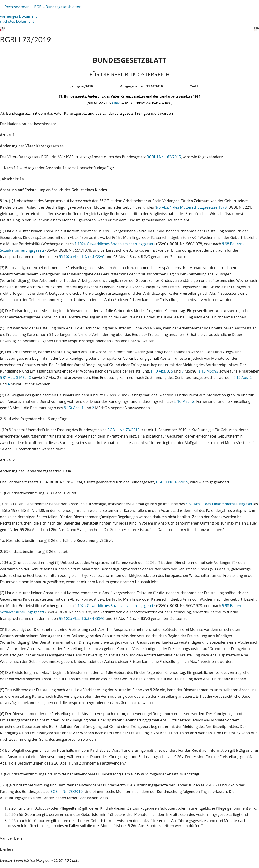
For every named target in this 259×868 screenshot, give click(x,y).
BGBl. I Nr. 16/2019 (172, 482)
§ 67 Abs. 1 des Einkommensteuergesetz (220, 504)
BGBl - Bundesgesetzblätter (57, 7)
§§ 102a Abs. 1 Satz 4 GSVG (82, 257)
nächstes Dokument (17, 21)
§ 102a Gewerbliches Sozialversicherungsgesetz (115, 244)
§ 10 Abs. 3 (160, 371)
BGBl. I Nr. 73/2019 (124, 430)
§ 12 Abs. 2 (243, 378)
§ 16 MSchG (184, 401)
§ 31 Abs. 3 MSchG (16, 378)
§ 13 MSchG (209, 371)
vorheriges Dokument (19, 16)
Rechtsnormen (17, 7)
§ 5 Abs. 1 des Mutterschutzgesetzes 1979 (191, 207)
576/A (116, 103)
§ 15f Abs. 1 (74, 408)
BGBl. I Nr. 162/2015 (164, 157)
